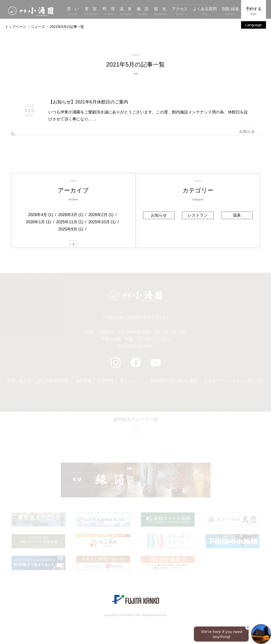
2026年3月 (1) (71, 215)
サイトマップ (132, 381)
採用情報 (106, 381)
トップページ (15, 27)
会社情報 (84, 381)
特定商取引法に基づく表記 (174, 381)
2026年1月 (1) (39, 222)
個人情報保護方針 (53, 381)
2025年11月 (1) (70, 222)
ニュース (38, 27)
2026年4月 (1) (41, 215)
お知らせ (247, 132)
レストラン (198, 215)
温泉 (237, 215)
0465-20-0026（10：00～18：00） (158, 333)
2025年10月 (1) (102, 222)
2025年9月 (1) (71, 229)
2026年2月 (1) (101, 215)
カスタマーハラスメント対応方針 (234, 381)
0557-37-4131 (158, 340)
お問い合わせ (19, 381)
